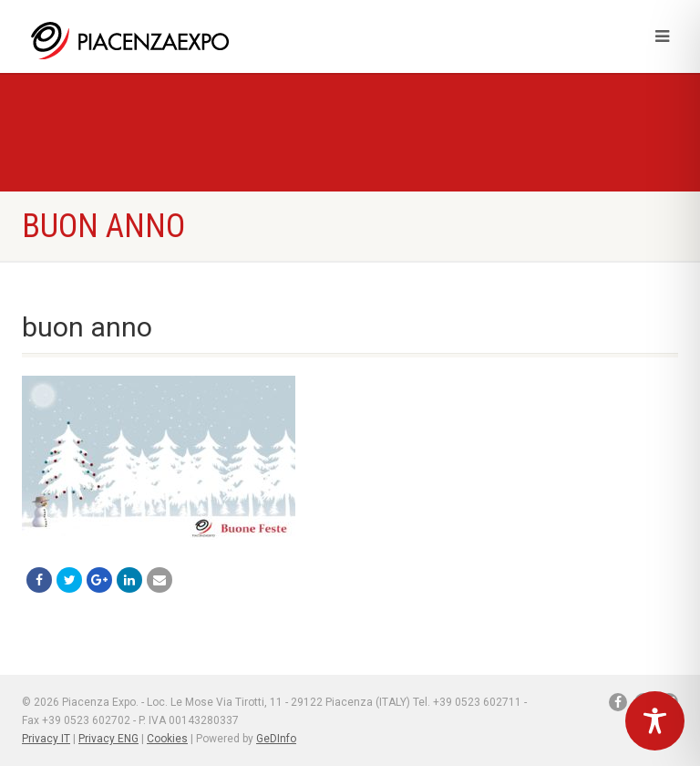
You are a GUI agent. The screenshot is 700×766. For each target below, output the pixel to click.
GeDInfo (276, 739)
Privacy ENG (108, 739)
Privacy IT (46, 739)
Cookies (167, 739)
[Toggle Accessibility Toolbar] (655, 721)
